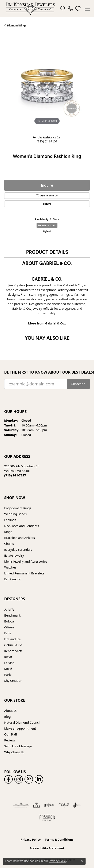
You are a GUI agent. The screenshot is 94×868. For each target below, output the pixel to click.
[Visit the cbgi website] (37, 805)
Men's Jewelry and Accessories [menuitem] (26, 561)
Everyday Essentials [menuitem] (18, 550)
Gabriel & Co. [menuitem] (14, 645)
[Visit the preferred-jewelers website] (64, 805)
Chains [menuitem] (9, 544)
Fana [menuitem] (8, 633)
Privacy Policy (31, 840)
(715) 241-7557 (47, 141)
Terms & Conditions (59, 840)
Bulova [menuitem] (9, 621)
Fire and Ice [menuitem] (12, 639)
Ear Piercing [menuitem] (13, 579)
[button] (63, 9)
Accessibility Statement (47, 848)
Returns (47, 204)
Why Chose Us (14, 752)
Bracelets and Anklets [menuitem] (20, 538)
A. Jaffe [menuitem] (9, 609)
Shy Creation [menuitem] (13, 681)
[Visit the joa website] (77, 805)
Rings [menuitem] (8, 532)
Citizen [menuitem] (9, 627)
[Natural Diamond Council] (47, 818)
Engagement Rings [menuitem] (18, 508)
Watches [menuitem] (10, 567)
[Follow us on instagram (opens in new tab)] (19, 779)
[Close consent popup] (82, 861)
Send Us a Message (18, 746)
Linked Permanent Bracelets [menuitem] (24, 573)
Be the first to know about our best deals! (47, 372)
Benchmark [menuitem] (12, 615)
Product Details (47, 252)
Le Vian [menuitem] (9, 663)
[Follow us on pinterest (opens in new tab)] (29, 779)
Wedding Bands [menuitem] (15, 514)
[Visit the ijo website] (49, 805)
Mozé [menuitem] (8, 669)
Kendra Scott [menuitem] (13, 651)
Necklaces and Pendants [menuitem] (22, 526)
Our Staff (11, 734)
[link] (70, 9)
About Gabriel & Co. (47, 263)
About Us (11, 711)
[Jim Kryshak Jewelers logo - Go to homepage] (30, 9)
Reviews (10, 740)
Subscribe (78, 384)
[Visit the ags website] (21, 805)
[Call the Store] (15, 475)
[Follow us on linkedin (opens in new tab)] (39, 779)
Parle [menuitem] (8, 675)
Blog (7, 717)
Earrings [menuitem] (10, 520)
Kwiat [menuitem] (8, 657)
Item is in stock (47, 225)
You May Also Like (47, 338)
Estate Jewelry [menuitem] (14, 555)
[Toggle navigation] (87, 9)
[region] (47, 83)
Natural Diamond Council (22, 722)
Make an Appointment (20, 728)
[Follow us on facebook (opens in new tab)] (8, 779)
